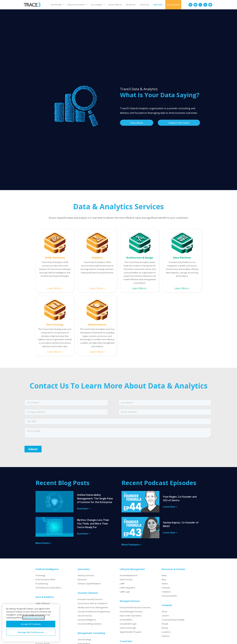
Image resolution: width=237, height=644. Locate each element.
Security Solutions (88, 593)
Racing (165, 628)
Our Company (97, 5)
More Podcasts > (131, 545)
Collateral (166, 592)
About (164, 612)
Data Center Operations (131, 616)
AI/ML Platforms (43, 603)
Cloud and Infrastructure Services (135, 607)
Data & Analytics (45, 597)
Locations (166, 632)
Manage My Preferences (31, 632)
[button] (57, 5)
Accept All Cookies (31, 624)
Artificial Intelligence (47, 569)
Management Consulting (91, 633)
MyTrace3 (158, 5)
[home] (32, 5)
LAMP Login (125, 592)
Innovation (84, 569)
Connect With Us (115, 5)
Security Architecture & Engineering (94, 612)
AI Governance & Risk (45, 579)
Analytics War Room (179, 123)
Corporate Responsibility (173, 620)
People (165, 624)
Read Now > (84, 509)
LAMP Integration (127, 588)
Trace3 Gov (144, 5)
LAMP (122, 584)
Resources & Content (76, 5)
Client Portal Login (128, 628)
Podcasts (166, 588)
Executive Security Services (90, 599)
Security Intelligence (87, 620)
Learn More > (55, 288)
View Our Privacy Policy (34, 618)
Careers (165, 616)
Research (82, 579)
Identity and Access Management (93, 607)
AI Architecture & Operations (48, 588)
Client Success (126, 579)
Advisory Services (86, 575)
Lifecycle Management (132, 569)
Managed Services (130, 601)
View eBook (137, 123)
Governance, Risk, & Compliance (93, 603)
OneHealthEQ (126, 620)
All (131, 5)
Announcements (169, 596)
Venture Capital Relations (89, 584)
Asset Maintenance (129, 575)
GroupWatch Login (128, 624)
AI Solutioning (42, 584)
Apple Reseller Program (131, 632)
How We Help (56, 5)
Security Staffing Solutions (90, 624)
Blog (164, 579)
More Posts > (43, 543)
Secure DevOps (85, 616)
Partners (166, 636)
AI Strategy (40, 575)
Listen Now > (170, 507)
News (164, 575)
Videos (165, 584)
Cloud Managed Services (131, 612)
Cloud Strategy (84, 639)
